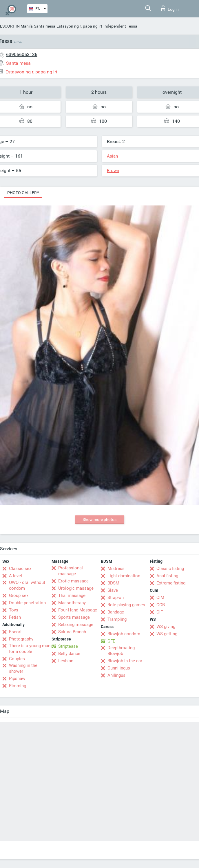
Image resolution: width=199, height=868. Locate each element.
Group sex (19, 595)
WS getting (167, 634)
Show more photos (99, 519)
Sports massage (74, 617)
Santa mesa (45, 26)
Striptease (68, 646)
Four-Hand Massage (78, 610)
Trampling (117, 619)
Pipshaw (17, 678)
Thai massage (72, 595)
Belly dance (69, 654)
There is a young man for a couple (30, 649)
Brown (113, 171)
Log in (170, 8)
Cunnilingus (119, 668)
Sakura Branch (72, 632)
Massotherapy (72, 603)
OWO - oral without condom (27, 585)
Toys (14, 610)
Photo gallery (23, 193)
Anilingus (116, 675)
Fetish (15, 617)
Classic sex (20, 569)
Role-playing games (126, 605)
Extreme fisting (171, 583)
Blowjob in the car (125, 661)
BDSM (113, 583)
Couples (17, 659)
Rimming (18, 686)
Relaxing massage (76, 625)
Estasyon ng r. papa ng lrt (79, 26)
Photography (21, 639)
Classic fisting (170, 569)
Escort (15, 632)
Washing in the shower (23, 668)
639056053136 (22, 54)
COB (161, 605)
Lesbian (66, 661)
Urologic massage (76, 588)
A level (15, 576)
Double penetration (27, 603)
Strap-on (116, 598)
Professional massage (71, 571)
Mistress (116, 569)
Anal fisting (167, 576)
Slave (113, 590)
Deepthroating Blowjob (121, 651)
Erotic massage (73, 581)
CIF (160, 612)
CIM (160, 598)
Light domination (124, 576)
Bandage (116, 612)
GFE (111, 641)
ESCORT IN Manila (16, 26)
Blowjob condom (124, 634)
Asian (112, 156)
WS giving (166, 627)
